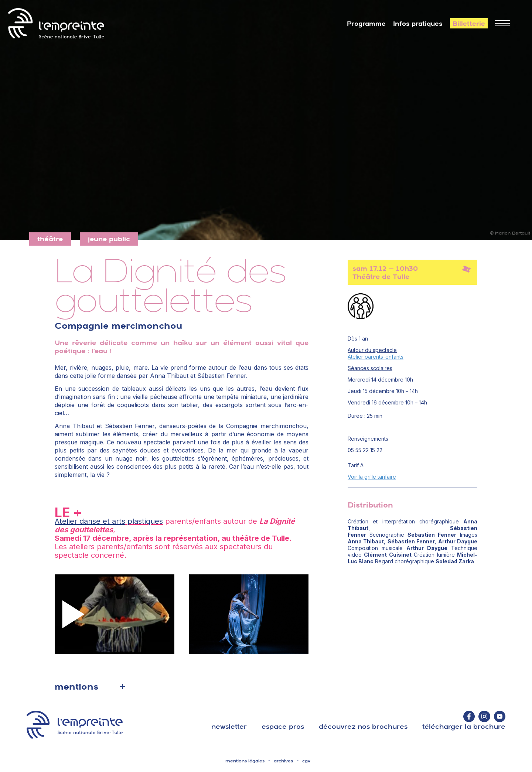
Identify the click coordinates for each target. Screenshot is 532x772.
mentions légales (245, 761)
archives (283, 761)
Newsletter (229, 726)
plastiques (144, 521)
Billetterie (469, 24)
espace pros (283, 726)
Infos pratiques (418, 24)
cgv (306, 761)
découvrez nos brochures (363, 726)
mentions (76, 686)
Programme (366, 24)
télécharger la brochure (464, 726)
